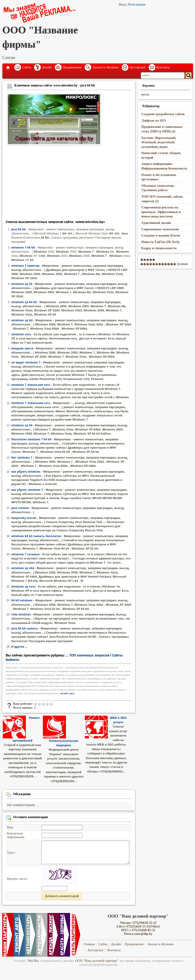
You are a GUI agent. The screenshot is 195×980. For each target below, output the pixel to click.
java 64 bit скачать (25, 628)
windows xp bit (22, 320)
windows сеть (21, 334)
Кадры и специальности (159, 248)
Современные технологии (160, 229)
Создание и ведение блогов (161, 235)
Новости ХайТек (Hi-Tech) (160, 242)
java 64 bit (19, 229)
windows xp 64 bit (24, 302)
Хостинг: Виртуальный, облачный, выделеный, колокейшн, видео (159, 142)
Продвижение (72, 67)
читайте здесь (67, 693)
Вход (122, 4)
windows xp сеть (24, 587)
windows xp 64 (22, 425)
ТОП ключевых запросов (89, 655)
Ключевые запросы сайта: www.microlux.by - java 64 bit (55, 85)
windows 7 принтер (25, 266)
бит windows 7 (22, 458)
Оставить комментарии (31, 817)
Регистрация (137, 4)
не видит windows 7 (26, 362)
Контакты (163, 67)
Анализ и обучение (105, 67)
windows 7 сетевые (25, 554)
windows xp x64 (23, 568)
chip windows (21, 614)
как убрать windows (26, 472)
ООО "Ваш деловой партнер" (97, 961)
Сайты (27, 67)
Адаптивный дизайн (156, 223)
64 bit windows (22, 600)
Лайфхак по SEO (154, 121)
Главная (8, 67)
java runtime (20, 508)
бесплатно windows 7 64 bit (31, 439)
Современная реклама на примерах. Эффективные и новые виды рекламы (161, 212)
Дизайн (47, 67)
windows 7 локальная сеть (31, 385)
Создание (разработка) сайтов (163, 114)
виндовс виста (22, 348)
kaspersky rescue (24, 518)
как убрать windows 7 (27, 490)
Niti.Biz (33, 961)
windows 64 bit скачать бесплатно (36, 536)
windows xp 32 (22, 284)
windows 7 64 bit (23, 247)
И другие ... (19, 647)
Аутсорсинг (138, 67)
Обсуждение (22, 794)
